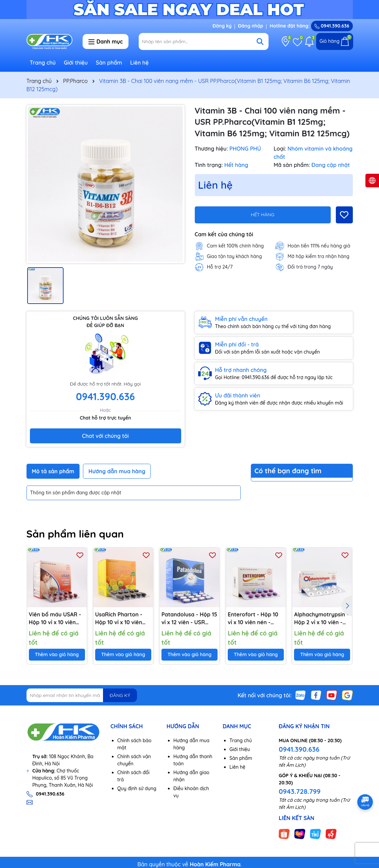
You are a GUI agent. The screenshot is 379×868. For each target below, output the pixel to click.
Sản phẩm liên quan (75, 534)
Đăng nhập (251, 26)
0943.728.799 (300, 791)
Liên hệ (139, 63)
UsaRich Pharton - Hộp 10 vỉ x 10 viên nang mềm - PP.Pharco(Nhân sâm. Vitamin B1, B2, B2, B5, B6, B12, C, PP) (123, 618)
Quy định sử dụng (137, 788)
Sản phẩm (109, 63)
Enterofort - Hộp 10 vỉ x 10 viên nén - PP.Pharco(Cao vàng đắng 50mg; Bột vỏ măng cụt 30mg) (254, 618)
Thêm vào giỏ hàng (57, 654)
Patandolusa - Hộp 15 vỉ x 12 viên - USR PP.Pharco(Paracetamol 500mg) (189, 618)
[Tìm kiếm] (260, 41)
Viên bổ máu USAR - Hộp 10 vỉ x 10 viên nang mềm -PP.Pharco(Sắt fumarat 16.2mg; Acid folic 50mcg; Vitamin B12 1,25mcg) (57, 618)
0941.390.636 (299, 749)
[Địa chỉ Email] (82, 695)
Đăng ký (222, 26)
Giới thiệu (76, 63)
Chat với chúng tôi (105, 436)
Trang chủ (43, 63)
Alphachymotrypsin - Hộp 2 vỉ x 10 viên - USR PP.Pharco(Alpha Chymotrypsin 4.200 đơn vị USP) (322, 618)
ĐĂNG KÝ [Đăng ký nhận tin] (120, 695)
